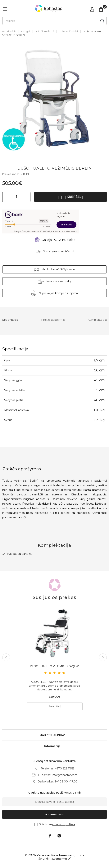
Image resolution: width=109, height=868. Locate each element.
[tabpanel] (54, 98)
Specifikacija (10, 320)
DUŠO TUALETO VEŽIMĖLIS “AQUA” (55, 666)
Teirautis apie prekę (59, 281)
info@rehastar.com (65, 775)
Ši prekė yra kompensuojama (59, 293)
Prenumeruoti (55, 814)
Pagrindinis (9, 31)
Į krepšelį (74, 197)
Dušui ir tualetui (44, 31)
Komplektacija (97, 320)
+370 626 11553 (65, 769)
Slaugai (25, 31)
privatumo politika (64, 824)
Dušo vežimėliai (68, 31)
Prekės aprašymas (53, 320)
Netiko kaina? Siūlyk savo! (59, 269)
